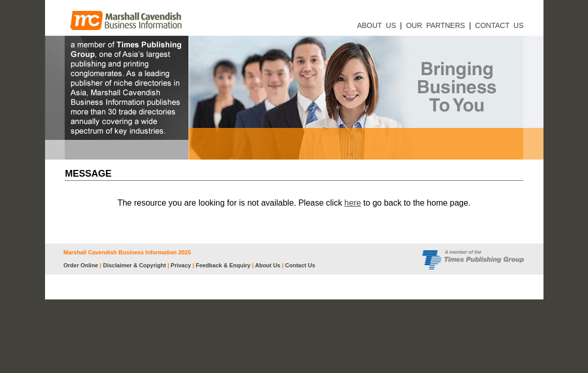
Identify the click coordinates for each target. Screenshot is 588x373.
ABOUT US (377, 25)
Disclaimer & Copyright (135, 265)
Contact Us (300, 265)
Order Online (81, 265)
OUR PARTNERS (435, 25)
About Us (268, 265)
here (352, 203)
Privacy (181, 265)
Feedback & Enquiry (223, 265)
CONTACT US (499, 25)
